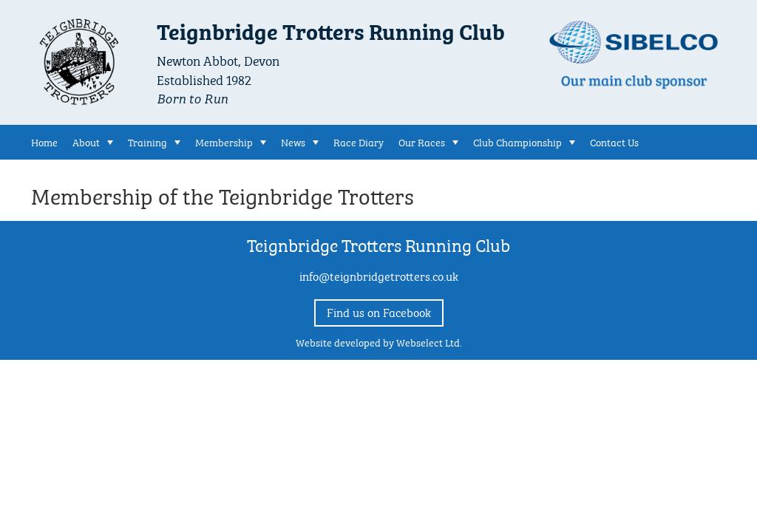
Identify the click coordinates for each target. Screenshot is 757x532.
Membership (224, 141)
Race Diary (359, 141)
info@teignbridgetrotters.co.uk (379, 275)
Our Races (422, 141)
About (86, 141)
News (293, 141)
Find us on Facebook (379, 311)
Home (44, 141)
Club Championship (517, 141)
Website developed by (379, 341)
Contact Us (614, 141)
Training (147, 141)
